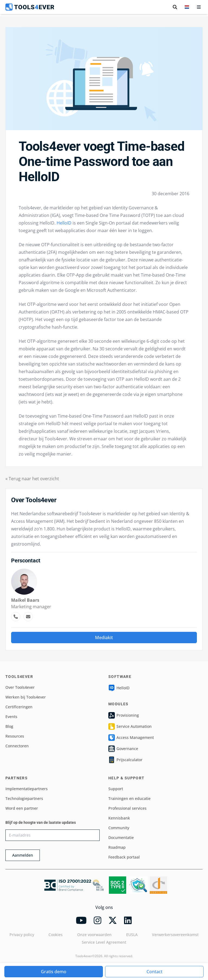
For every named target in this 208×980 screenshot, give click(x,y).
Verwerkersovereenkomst (175, 935)
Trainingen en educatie (129, 798)
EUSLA (132, 935)
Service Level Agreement (104, 942)
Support (116, 789)
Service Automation (130, 726)
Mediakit (104, 638)
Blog (9, 726)
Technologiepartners (24, 798)
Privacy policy (22, 935)
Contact (155, 972)
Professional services (127, 808)
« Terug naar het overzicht (32, 479)
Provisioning (124, 715)
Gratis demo (54, 972)
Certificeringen (19, 707)
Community (119, 828)
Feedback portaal (124, 857)
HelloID (64, 223)
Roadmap (117, 847)
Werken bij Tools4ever (26, 697)
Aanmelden (23, 855)
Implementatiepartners (27, 789)
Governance (123, 749)
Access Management (131, 738)
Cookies (56, 935)
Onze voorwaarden (94, 935)
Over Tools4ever (20, 687)
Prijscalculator (125, 760)
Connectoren (17, 746)
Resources (15, 736)
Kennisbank (119, 818)
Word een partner (22, 808)
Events (11, 717)
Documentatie (121, 838)
